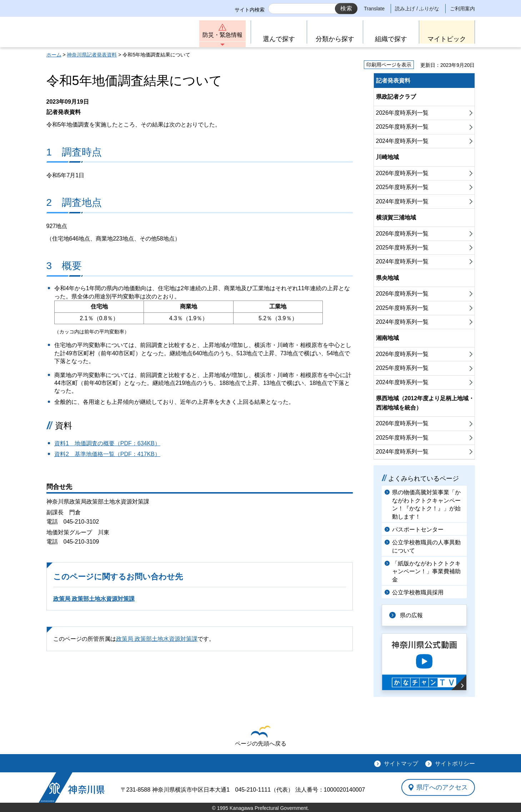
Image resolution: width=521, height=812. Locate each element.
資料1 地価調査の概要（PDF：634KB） (107, 443)
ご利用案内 (462, 9)
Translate (374, 9)
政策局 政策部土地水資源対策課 (94, 599)
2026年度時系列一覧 (402, 113)
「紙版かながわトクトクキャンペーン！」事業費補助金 (426, 571)
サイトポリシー (455, 764)
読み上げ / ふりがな (417, 9)
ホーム (54, 55)
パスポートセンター (418, 529)
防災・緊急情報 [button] (222, 35)
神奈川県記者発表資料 (92, 55)
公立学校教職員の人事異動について (426, 546)
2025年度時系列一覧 (402, 127)
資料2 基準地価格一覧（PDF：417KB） (107, 454)
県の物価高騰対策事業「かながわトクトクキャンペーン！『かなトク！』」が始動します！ (426, 504)
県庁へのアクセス (442, 787)
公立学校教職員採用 (418, 592)
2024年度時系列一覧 (402, 141)
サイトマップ (401, 764)
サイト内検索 (250, 10)
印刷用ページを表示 (389, 65)
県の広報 (411, 615)
